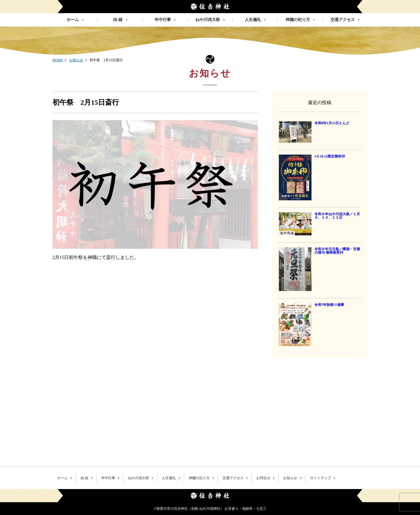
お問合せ (263, 478)
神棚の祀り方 (199, 478)
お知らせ (290, 478)
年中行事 (108, 478)
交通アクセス (233, 478)
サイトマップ (321, 478)
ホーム (62, 478)
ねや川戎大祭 (139, 478)
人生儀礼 (169, 478)
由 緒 (84, 478)
